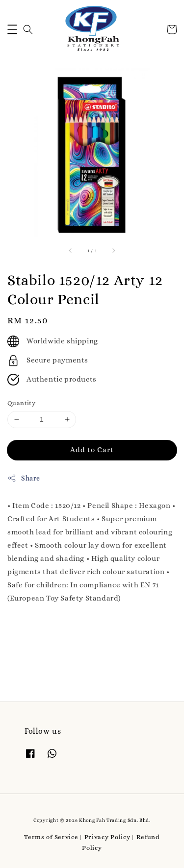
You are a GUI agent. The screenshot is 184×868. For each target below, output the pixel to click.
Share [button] (24, 478)
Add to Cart (92, 450)
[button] (12, 29)
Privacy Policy (107, 837)
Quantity (21, 403)
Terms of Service (51, 837)
